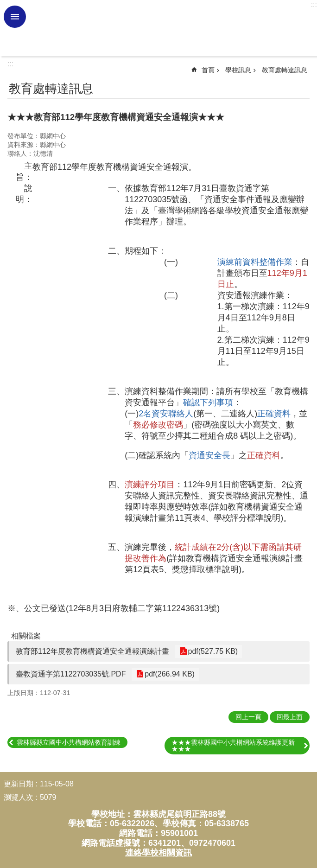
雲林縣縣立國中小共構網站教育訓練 (69, 742)
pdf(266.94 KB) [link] (168, 674)
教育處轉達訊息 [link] (285, 70)
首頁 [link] (208, 70)
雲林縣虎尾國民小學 (170, 28)
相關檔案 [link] (26, 636)
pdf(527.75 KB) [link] (212, 651)
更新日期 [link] (19, 784)
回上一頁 (248, 717)
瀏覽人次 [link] (19, 797)
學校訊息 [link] (238, 70)
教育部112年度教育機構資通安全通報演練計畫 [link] (92, 651)
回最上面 (290, 717)
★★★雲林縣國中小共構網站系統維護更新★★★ (233, 746)
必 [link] (15, 17)
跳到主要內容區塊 (5, 5)
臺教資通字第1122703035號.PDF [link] (71, 674)
